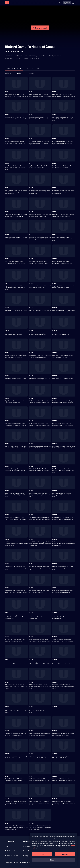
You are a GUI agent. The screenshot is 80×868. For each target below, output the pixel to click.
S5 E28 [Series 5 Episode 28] (7, 308)
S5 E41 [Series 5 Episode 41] (31, 398)
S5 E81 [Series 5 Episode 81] (7, 682)
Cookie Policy (28, 851)
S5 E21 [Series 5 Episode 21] (54, 235)
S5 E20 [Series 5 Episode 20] (31, 235)
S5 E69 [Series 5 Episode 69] (7, 588)
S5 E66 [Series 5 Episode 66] (7, 564)
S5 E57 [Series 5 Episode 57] (55, 515)
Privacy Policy (28, 846)
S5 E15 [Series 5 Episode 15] (54, 188)
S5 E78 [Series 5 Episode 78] (7, 659)
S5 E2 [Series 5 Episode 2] (30, 92)
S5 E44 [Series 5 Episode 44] (31, 421)
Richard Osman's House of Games (31, 47)
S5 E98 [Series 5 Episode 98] (55, 799)
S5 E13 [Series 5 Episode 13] (7, 188)
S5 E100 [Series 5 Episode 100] (31, 823)
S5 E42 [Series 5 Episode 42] (54, 398)
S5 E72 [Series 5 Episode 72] (7, 612)
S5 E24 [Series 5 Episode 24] (54, 259)
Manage (53, 860)
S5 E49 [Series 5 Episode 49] (7, 466)
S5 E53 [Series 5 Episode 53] (31, 491)
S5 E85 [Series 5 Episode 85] (31, 706)
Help (7, 846)
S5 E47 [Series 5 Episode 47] (31, 444)
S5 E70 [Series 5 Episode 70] (31, 588)
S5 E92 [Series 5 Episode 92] (55, 753)
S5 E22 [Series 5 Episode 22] (7, 259)
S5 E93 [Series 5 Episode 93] (7, 776)
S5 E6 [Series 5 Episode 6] (54, 115)
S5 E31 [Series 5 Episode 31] (7, 330)
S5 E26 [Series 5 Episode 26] (31, 283)
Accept (65, 854)
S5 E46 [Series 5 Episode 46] (7, 444)
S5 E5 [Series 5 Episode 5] (30, 115)
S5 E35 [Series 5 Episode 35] (31, 353)
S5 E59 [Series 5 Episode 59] (31, 539)
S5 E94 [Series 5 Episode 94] (31, 776)
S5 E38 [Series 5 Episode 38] (31, 376)
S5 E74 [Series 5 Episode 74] (54, 612)
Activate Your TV (11, 851)
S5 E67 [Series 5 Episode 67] (31, 564)
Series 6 (31, 73)
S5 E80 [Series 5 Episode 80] (55, 659)
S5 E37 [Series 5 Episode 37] (7, 376)
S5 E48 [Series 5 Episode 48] (54, 444)
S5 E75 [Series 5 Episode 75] (7, 637)
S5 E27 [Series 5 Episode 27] (54, 283)
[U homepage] (7, 3)
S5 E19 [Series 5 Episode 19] (7, 235)
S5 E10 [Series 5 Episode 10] (7, 163)
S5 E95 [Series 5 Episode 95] (55, 776)
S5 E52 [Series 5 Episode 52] (7, 491)
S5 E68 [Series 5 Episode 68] (55, 564)
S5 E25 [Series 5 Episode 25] (7, 283)
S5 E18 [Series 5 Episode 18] (54, 212)
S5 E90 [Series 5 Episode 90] (7, 753)
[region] (53, 850)
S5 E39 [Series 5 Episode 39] (55, 376)
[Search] (60, 3)
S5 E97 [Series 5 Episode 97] (31, 799)
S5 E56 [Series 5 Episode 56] (31, 515)
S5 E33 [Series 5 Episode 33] (54, 330)
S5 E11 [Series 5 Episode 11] (31, 163)
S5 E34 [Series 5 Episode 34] (7, 353)
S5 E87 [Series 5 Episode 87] (7, 731)
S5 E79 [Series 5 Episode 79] (31, 659)
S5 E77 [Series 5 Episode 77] (54, 637)
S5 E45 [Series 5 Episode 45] (55, 421)
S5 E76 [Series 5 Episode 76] (31, 637)
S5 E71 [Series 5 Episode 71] (54, 588)
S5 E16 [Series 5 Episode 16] (7, 212)
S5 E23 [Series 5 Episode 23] (31, 259)
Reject (42, 854)
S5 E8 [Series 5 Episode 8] (30, 139)
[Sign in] (67, 3)
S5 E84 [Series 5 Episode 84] (7, 706)
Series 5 (20, 73)
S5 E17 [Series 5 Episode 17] (31, 212)
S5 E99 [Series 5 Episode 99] (7, 823)
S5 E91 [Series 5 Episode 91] (31, 753)
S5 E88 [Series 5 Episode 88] (31, 731)
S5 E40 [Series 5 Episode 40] (7, 398)
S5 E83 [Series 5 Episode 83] (54, 682)
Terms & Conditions (11, 856)
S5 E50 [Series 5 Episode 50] (31, 466)
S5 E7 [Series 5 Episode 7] (7, 139)
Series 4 (8, 73)
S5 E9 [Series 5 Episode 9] (54, 139)
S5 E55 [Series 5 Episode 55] (7, 515)
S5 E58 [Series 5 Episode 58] (7, 539)
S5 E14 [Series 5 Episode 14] (31, 188)
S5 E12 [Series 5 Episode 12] (54, 163)
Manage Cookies (29, 856)
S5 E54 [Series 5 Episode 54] (55, 491)
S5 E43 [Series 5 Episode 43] (7, 421)
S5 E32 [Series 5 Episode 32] (31, 330)
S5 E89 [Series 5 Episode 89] (55, 731)
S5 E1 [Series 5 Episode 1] (7, 92)
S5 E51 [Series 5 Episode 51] (54, 466)
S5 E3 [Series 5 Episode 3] (54, 92)
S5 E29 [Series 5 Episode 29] (31, 308)
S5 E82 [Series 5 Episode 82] (31, 682)
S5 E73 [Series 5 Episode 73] (31, 612)
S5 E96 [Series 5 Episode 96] (7, 799)
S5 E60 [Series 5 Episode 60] (55, 539)
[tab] (33, 69)
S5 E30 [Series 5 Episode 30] (55, 308)
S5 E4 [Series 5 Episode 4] (7, 115)
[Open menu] (73, 3)
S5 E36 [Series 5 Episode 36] (55, 353)
